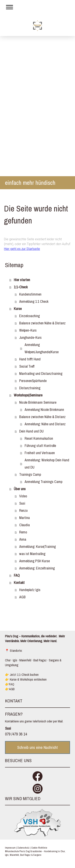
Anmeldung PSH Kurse (34, 561)
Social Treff (27, 366)
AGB (22, 597)
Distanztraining (30, 388)
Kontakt (19, 583)
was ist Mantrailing (32, 554)
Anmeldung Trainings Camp (43, 482)
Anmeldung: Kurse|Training (37, 547)
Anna (23, 539)
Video (23, 496)
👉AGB (10, 689)
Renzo (23, 510)
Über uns (20, 489)
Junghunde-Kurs (30, 337)
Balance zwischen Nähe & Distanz (42, 323)
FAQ (17, 575)
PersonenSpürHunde (33, 381)
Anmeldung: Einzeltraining (37, 568)
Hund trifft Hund (30, 359)
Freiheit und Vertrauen (40, 453)
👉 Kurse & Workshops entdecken (26, 679)
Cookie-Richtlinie (39, 848)
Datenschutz (23, 848)
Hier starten (22, 280)
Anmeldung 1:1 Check (34, 301)
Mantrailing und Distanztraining (41, 374)
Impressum (10, 848)
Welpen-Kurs (28, 330)
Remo (23, 532)
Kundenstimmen (30, 294)
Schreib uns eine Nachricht (37, 747)
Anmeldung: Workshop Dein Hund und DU (47, 464)
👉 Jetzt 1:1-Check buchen (22, 675)
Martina (24, 518)
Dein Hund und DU (31, 431)
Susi (22, 503)
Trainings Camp (30, 474)
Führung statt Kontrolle (40, 446)
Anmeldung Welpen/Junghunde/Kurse (42, 348)
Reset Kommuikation (39, 438)
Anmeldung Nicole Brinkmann (44, 410)
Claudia (24, 525)
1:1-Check (21, 287)
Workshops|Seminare (28, 395)
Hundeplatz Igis (30, 590)
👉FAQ (10, 684)
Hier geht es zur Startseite (22, 249)
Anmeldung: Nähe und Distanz (45, 424)
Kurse (18, 309)
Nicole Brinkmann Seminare (38, 402)
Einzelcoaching (29, 316)
